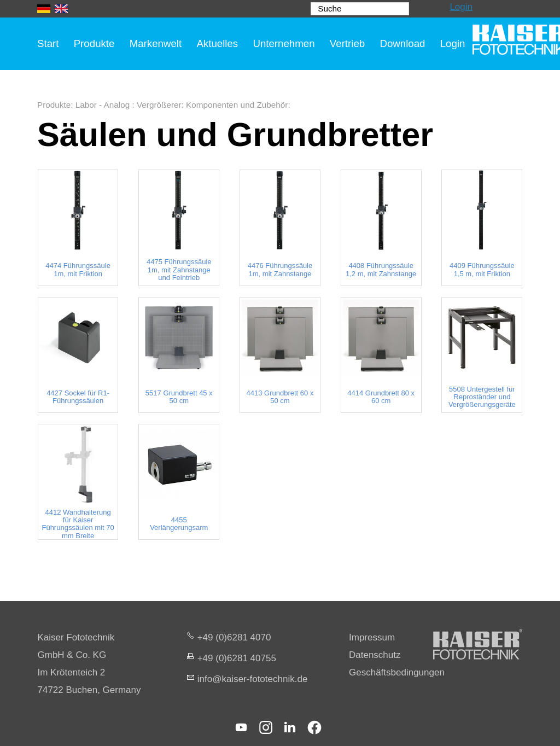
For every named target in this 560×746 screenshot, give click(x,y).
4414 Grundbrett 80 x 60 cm (381, 397)
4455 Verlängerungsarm (179, 524)
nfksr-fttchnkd (253, 679)
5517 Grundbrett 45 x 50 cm (179, 397)
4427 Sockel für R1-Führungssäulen (78, 397)
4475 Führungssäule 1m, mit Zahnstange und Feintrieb (179, 270)
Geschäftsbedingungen (397, 672)
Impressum (372, 637)
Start (48, 43)
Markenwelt (156, 43)
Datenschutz (375, 655)
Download (402, 43)
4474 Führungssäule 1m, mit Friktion (78, 270)
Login (461, 7)
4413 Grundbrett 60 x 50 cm (280, 397)
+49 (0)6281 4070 (234, 637)
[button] (241, 727)
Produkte (94, 43)
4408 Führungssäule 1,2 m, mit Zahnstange (381, 270)
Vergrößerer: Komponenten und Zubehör (212, 105)
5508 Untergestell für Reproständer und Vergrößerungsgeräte (482, 397)
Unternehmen (284, 43)
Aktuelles (217, 43)
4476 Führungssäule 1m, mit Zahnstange (280, 270)
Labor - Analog (104, 105)
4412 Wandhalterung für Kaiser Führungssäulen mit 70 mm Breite (78, 524)
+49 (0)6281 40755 (237, 658)
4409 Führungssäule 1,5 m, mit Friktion (482, 270)
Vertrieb (347, 43)
